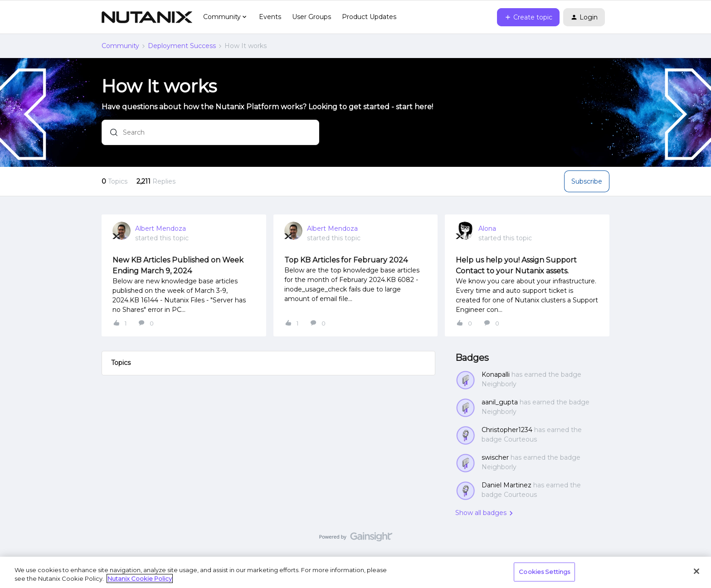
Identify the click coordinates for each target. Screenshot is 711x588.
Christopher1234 (507, 430)
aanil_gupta (500, 402)
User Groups (312, 17)
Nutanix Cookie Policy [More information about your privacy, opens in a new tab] (140, 578)
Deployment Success (182, 46)
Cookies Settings (544, 572)
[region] (355, 572)
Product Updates (369, 17)
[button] (528, 17)
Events (270, 17)
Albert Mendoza (161, 228)
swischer (495, 457)
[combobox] (210, 133)
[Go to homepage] (147, 17)
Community (120, 46)
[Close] (696, 571)
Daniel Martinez (506, 485)
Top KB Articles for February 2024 (346, 260)
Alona (487, 228)
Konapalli (496, 374)
